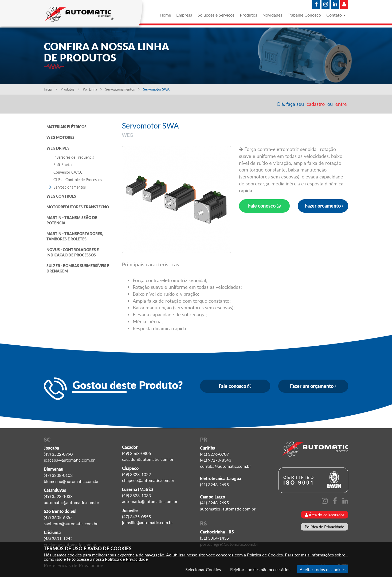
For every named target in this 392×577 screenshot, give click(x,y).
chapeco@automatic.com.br (148, 480)
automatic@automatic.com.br (72, 502)
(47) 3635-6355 (58, 517)
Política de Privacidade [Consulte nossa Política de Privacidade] (126, 559)
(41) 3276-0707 (214, 454)
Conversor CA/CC (68, 172)
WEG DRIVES (58, 148)
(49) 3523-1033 (58, 496)
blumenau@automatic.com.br (71, 481)
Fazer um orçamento (313, 386)
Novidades (272, 15)
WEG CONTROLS (61, 196)
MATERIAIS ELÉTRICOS (66, 127)
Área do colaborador (325, 515)
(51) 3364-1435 (214, 538)
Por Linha (92, 89)
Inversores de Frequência (74, 157)
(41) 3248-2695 (214, 484)
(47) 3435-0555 (136, 516)
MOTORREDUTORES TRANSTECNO (78, 207)
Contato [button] (336, 15)
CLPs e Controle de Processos (78, 180)
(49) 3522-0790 (58, 454)
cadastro (316, 104)
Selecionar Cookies (203, 569)
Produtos (248, 15)
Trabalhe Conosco (304, 15)
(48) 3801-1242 (58, 538)
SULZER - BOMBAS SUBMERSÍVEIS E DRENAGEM (78, 268)
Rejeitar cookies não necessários (260, 569)
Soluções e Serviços (216, 15)
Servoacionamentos (123, 89)
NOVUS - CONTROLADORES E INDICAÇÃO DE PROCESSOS (73, 252)
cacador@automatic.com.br (148, 459)
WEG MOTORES (60, 137)
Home (165, 15)
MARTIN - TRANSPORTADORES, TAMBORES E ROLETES (75, 236)
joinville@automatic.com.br (148, 522)
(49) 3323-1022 (136, 474)
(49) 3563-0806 (136, 453)
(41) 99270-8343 (216, 460)
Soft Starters (64, 165)
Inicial (50, 89)
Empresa (184, 15)
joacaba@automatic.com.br (69, 460)
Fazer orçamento (324, 206)
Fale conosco (264, 206)
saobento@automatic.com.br (71, 523)
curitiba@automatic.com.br (226, 466)
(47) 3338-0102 (58, 475)
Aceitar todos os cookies (323, 569)
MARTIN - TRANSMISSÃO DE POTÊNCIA (72, 220)
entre (341, 104)
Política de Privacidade (324, 527)
